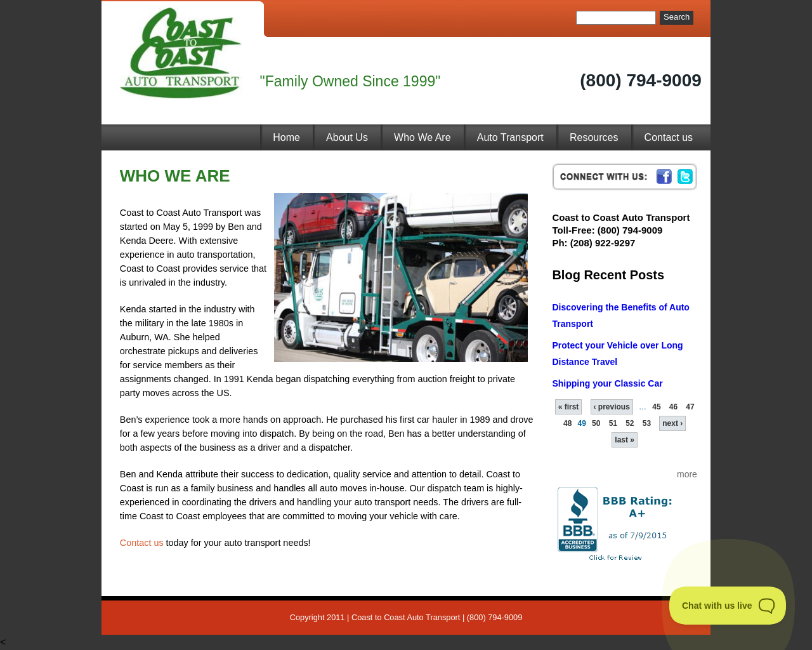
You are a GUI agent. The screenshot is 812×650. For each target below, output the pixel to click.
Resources (594, 137)
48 (567, 423)
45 (656, 407)
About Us (347, 137)
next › (672, 423)
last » (625, 440)
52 (630, 423)
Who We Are (422, 137)
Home (286, 137)
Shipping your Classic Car (607, 383)
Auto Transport (510, 137)
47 (690, 407)
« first (569, 407)
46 (673, 407)
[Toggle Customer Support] (728, 606)
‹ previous (612, 407)
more (687, 474)
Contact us (669, 137)
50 (596, 423)
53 (647, 423)
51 (613, 423)
